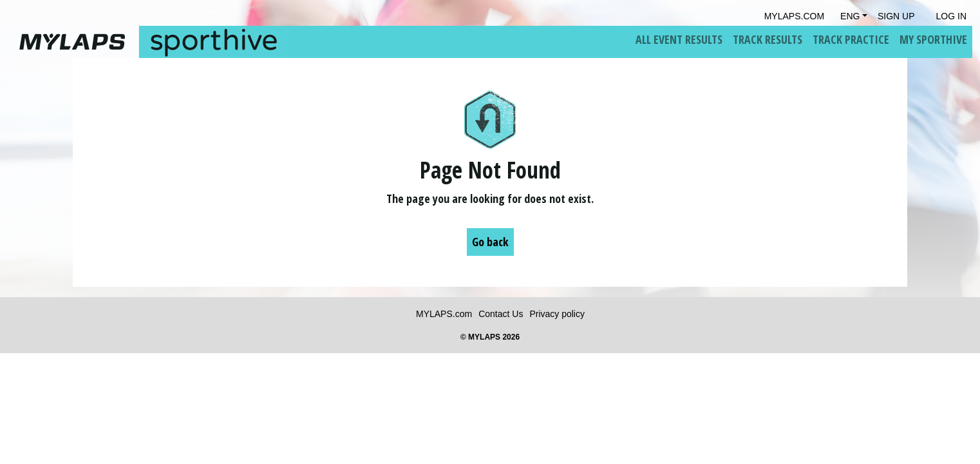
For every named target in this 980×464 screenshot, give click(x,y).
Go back (490, 242)
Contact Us (501, 314)
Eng (850, 16)
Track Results (768, 39)
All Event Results (679, 39)
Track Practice (851, 39)
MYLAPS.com (444, 314)
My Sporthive (933, 39)
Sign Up (896, 16)
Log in (951, 16)
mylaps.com (794, 16)
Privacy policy (557, 314)
